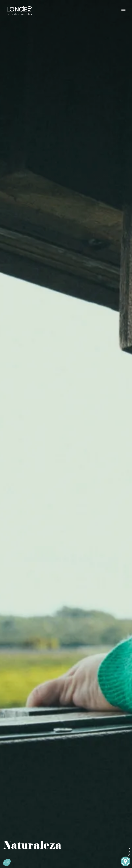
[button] (7, 862)
